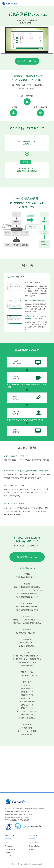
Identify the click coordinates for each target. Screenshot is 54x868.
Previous (2, 157)
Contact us (9, 856)
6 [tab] (36, 336)
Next (52, 157)
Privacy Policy (34, 843)
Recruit (8, 853)
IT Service (8, 846)
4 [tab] (29, 336)
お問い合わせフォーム (27, 557)
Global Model (10, 849)
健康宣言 (32, 849)
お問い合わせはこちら (27, 61)
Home (7, 843)
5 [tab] (32, 336)
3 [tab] (31, 180)
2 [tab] (28, 180)
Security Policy (34, 846)
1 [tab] (24, 180)
